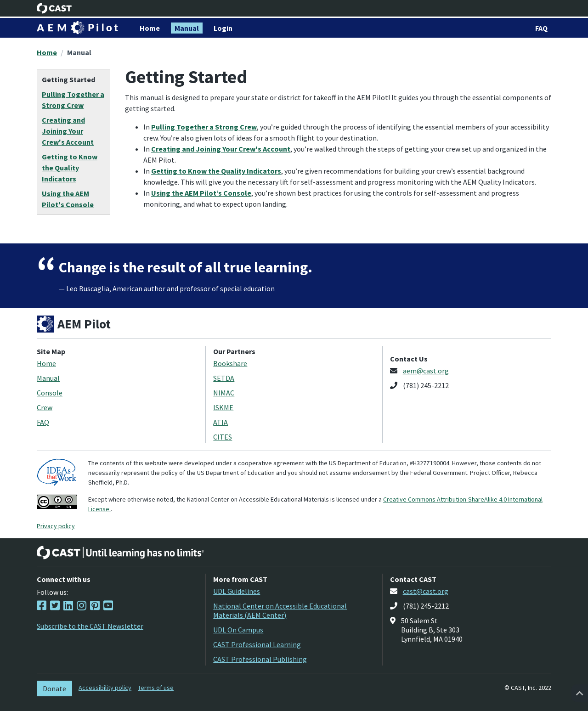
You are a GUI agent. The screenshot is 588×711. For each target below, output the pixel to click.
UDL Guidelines (237, 591)
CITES (223, 437)
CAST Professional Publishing (260, 659)
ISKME (223, 407)
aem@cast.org (426, 371)
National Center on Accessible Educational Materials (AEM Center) (280, 610)
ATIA (220, 422)
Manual (79, 52)
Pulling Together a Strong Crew (204, 127)
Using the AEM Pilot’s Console (201, 193)
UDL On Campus (238, 630)
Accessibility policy (105, 688)
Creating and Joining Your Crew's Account (221, 149)
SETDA (224, 378)
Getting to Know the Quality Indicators (216, 171)
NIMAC (224, 393)
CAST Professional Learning (257, 644)
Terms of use (156, 688)
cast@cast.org (426, 591)
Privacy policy (56, 526)
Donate (54, 688)
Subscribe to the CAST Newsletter (90, 626)
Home (47, 52)
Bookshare (230, 363)
